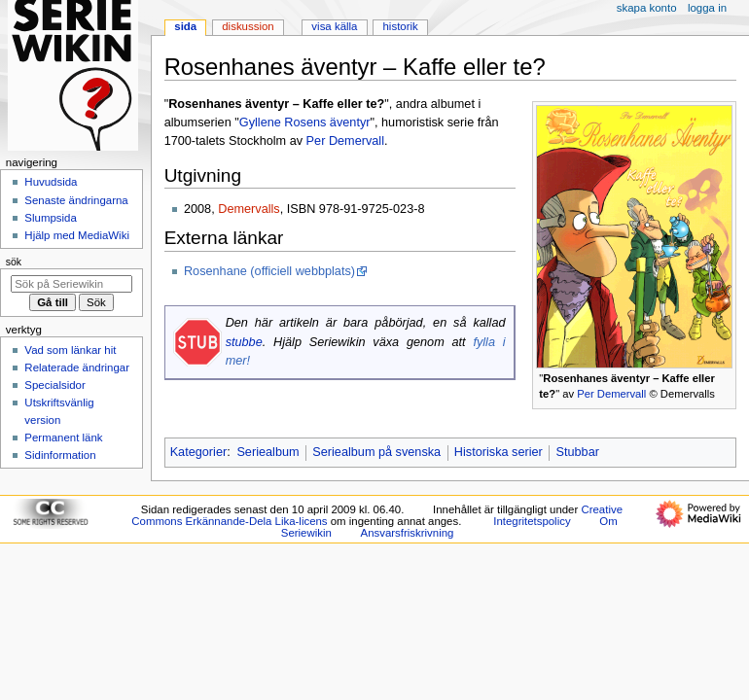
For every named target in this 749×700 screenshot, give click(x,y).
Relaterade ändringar (77, 367)
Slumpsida (50, 218)
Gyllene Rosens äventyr (305, 122)
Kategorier (199, 452)
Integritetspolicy (532, 521)
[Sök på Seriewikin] (71, 284)
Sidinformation (60, 455)
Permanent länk (63, 437)
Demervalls (249, 209)
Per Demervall (611, 394)
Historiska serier (499, 452)
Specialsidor (54, 385)
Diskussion (248, 26)
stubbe (244, 342)
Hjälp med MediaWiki (77, 235)
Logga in (707, 8)
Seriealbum (267, 452)
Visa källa (334, 26)
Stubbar (578, 452)
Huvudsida (51, 182)
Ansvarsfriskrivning (408, 533)
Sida (185, 26)
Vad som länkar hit (70, 350)
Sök (14, 262)
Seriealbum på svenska (376, 452)
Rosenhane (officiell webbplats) (269, 271)
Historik (401, 26)
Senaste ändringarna (76, 200)
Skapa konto (647, 8)
